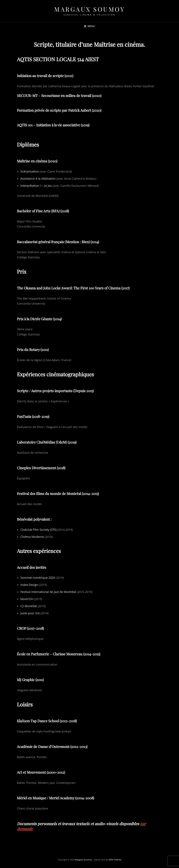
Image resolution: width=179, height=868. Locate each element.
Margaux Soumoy (89, 9)
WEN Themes (115, 860)
